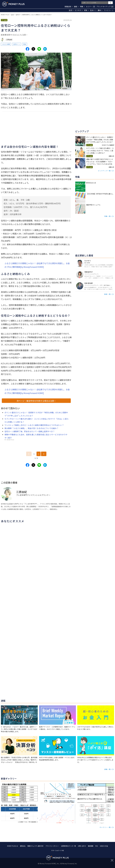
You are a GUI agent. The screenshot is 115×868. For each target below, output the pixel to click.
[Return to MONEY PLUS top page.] (13, 4)
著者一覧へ (108, 294)
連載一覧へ (108, 769)
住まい (93, 10)
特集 (82, 7)
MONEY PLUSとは (13, 846)
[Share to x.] (33, 49)
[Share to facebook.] (28, 49)
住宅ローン (17, 44)
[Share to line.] (39, 49)
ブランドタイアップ (105, 7)
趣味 (100, 10)
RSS (97, 846)
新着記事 (69, 7)
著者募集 (91, 846)
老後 (86, 10)
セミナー (91, 7)
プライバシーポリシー (52, 846)
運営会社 (23, 846)
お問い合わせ (82, 846)
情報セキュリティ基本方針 (35, 846)
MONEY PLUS (5, 15)
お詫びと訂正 (104, 846)
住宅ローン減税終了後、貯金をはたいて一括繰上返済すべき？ (30, 431)
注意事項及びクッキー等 (68, 846)
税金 (25, 44)
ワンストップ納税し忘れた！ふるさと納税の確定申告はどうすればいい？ (34, 425)
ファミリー (108, 10)
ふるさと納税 (6, 44)
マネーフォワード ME (57, 850)
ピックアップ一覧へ (105, 171)
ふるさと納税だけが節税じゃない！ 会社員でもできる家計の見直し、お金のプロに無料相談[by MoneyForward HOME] (37, 265)
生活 (71, 10)
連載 (76, 7)
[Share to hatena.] (45, 49)
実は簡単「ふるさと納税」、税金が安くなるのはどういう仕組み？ (31, 428)
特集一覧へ (108, 216)
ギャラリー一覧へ (106, 827)
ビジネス (79, 10)
